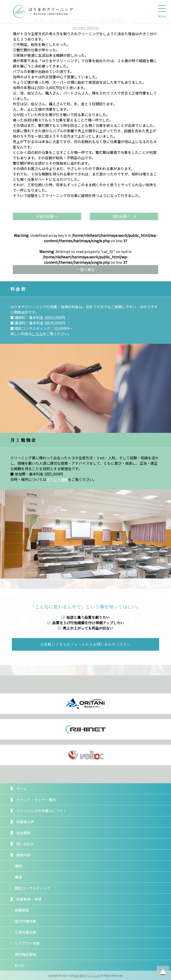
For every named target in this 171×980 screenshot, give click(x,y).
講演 (18, 877)
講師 (18, 866)
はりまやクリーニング (87, 976)
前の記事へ (47, 216)
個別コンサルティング (33, 888)
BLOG (20, 965)
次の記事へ (124, 216)
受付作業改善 (25, 921)
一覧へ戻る (86, 269)
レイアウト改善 (27, 943)
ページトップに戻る (163, 972)
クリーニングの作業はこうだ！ (41, 811)
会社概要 (23, 833)
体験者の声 (25, 822)
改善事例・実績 (29, 899)
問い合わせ (25, 844)
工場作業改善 (25, 932)
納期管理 (22, 910)
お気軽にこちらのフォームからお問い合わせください (86, 644)
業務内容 (23, 855)
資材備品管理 (25, 954)
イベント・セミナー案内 (36, 800)
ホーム (22, 789)
